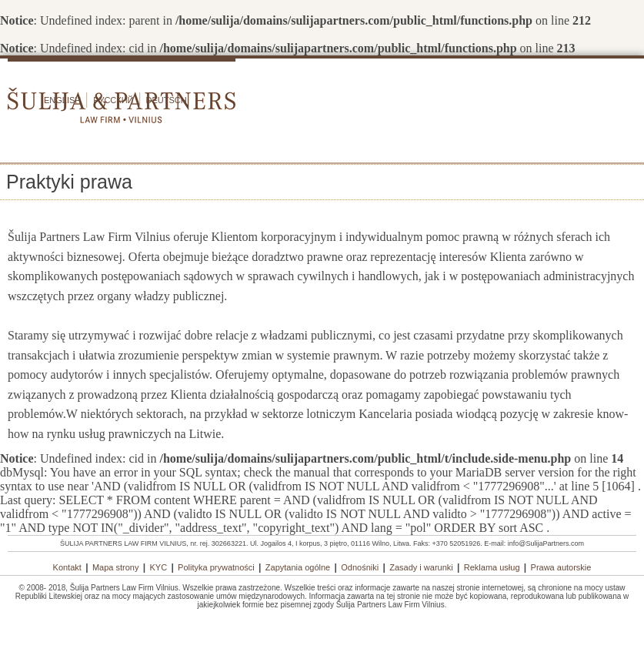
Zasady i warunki (421, 567)
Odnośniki (360, 567)
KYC (158, 567)
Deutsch (167, 100)
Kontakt (67, 567)
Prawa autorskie (561, 567)
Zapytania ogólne (298, 567)
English (62, 100)
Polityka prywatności (216, 567)
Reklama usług (492, 567)
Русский (113, 100)
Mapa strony (116, 567)
